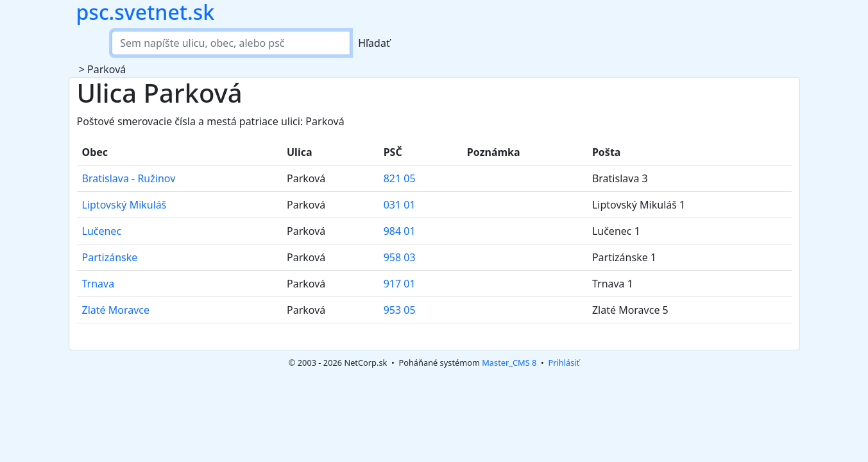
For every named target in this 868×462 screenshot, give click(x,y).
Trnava (98, 284)
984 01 (400, 231)
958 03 (400, 257)
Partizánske (110, 257)
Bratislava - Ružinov (129, 178)
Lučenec (102, 231)
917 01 (400, 284)
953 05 (400, 310)
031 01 (400, 205)
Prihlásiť (564, 363)
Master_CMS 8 (509, 363)
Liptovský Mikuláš (124, 205)
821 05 (400, 178)
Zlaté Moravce (116, 310)
